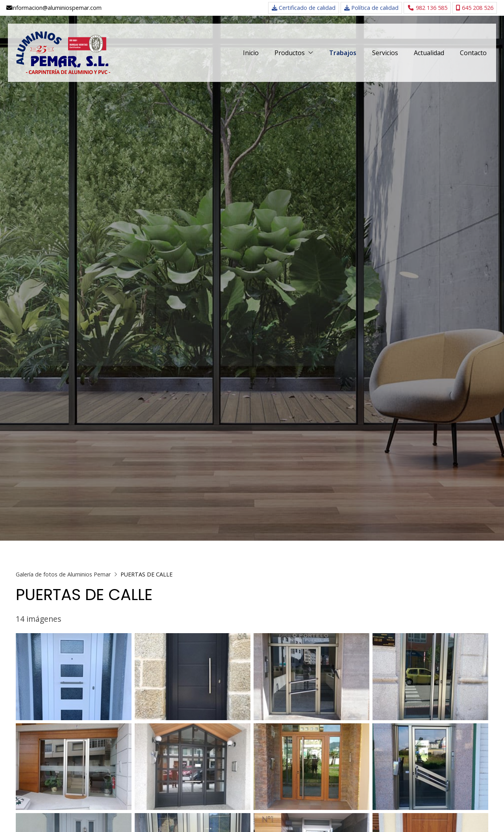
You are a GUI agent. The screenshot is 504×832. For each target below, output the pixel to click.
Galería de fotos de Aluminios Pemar (63, 574)
